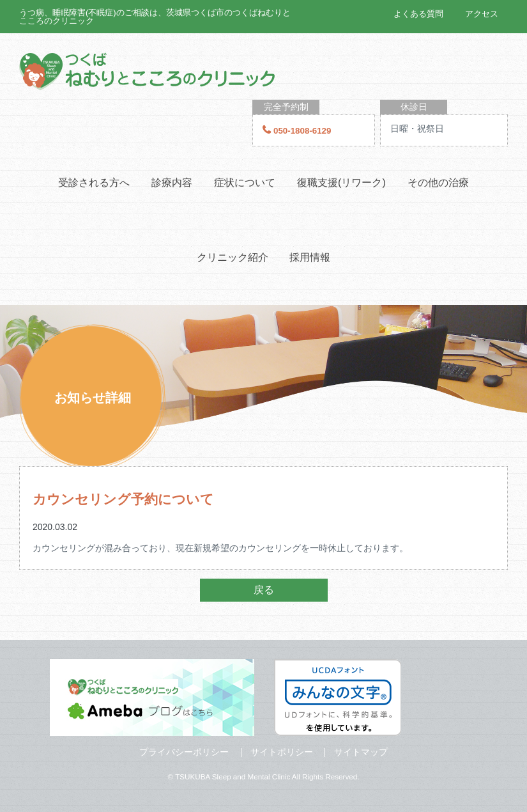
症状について (245, 183)
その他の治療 (438, 183)
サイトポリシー (282, 752)
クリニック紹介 (233, 257)
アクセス (482, 14)
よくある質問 (418, 14)
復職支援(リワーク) (341, 183)
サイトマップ (361, 752)
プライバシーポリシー (184, 752)
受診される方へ (94, 183)
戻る (264, 590)
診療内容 (172, 183)
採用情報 (310, 257)
